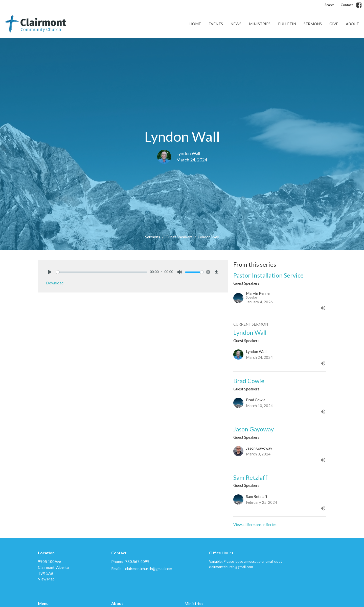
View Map (46, 579)
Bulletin (287, 24)
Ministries (260, 24)
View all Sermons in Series (255, 525)
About (352, 24)
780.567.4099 (137, 561)
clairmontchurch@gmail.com (149, 569)
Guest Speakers (179, 237)
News (236, 24)
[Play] (50, 272)
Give (334, 24)
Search (329, 5)
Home (195, 24)
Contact (347, 5)
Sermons (313, 24)
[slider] (102, 272)
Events (216, 24)
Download (55, 283)
